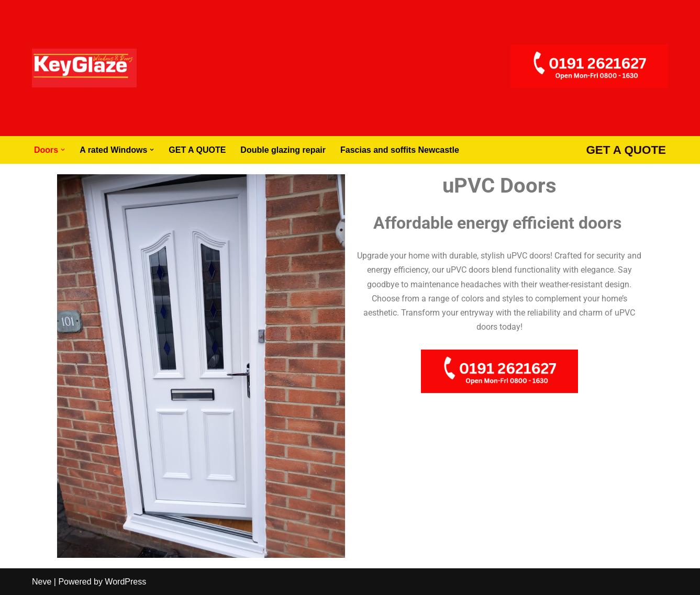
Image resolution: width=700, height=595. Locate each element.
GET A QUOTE (197, 150)
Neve (42, 582)
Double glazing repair (283, 150)
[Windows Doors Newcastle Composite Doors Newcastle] (84, 68)
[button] (63, 150)
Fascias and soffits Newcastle (400, 150)
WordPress (125, 582)
